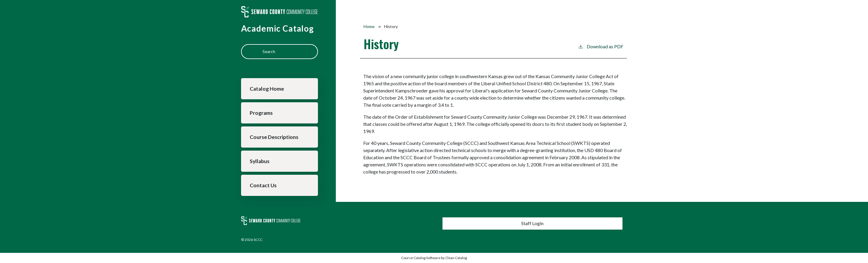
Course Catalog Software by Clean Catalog (434, 258)
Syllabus (260, 161)
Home (369, 26)
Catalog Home (267, 89)
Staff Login (532, 223)
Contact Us (263, 185)
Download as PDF (601, 46)
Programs (261, 113)
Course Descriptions (274, 137)
